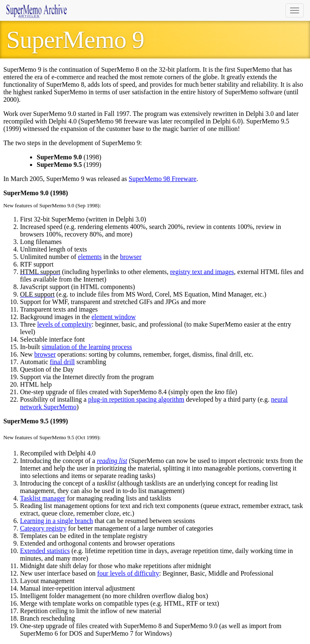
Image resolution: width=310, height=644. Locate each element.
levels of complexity (64, 324)
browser (131, 257)
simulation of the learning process (87, 347)
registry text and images (202, 272)
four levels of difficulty (128, 573)
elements (90, 257)
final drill (62, 362)
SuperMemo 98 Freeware (163, 179)
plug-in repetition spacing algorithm (136, 399)
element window (114, 317)
